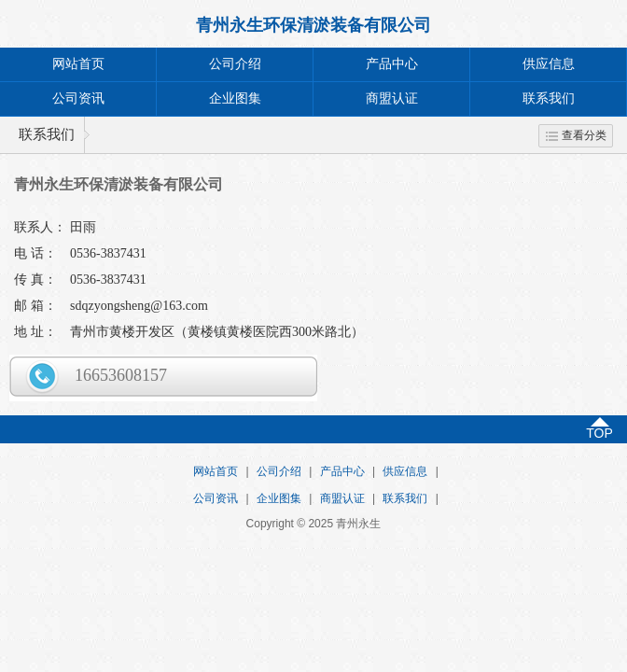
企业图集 (235, 98)
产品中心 (392, 64)
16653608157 (121, 375)
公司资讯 (78, 98)
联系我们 (549, 98)
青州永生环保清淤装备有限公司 (313, 25)
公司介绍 (235, 64)
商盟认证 (392, 98)
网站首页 (78, 64)
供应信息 (549, 64)
